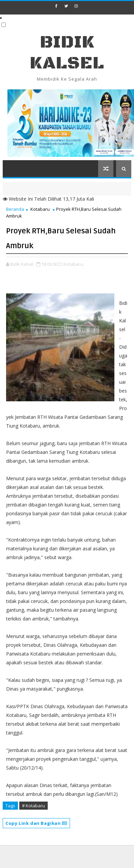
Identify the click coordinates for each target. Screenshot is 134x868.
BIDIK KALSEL (67, 53)
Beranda (15, 209)
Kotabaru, (74, 264)
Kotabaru (40, 209)
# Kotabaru (33, 806)
